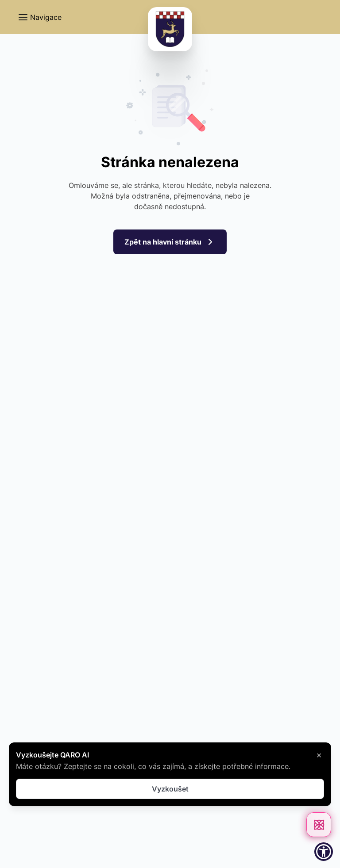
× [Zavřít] (319, 755)
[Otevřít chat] (319, 825)
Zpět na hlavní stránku (170, 242)
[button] (40, 17)
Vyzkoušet (170, 789)
